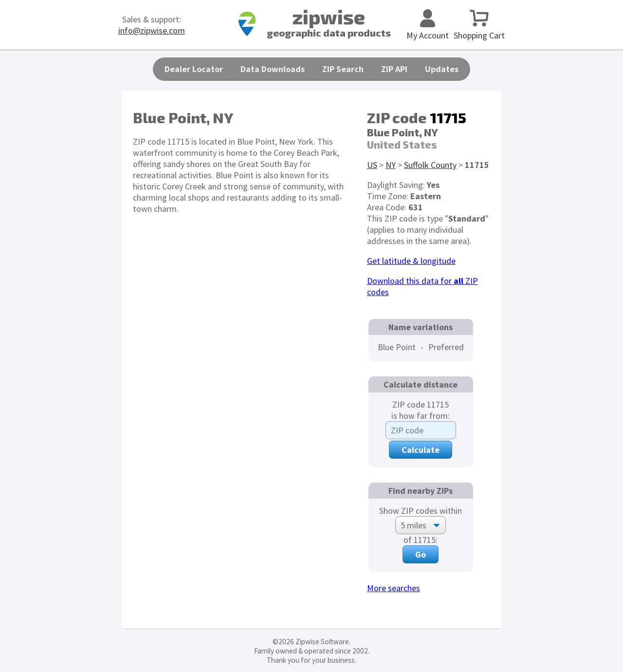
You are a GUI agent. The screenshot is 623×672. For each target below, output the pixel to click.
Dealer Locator (194, 69)
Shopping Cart (479, 30)
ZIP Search (343, 69)
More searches (394, 588)
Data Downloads (273, 69)
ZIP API (394, 69)
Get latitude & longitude (411, 261)
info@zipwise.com (152, 30)
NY (391, 165)
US (372, 165)
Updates (442, 69)
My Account (428, 30)
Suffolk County (430, 165)
